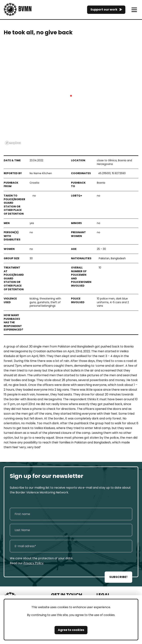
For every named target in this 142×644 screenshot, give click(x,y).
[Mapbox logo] (13, 143)
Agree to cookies (71, 630)
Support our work (104, 10)
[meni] (134, 10)
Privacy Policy (33, 563)
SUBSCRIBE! (118, 577)
